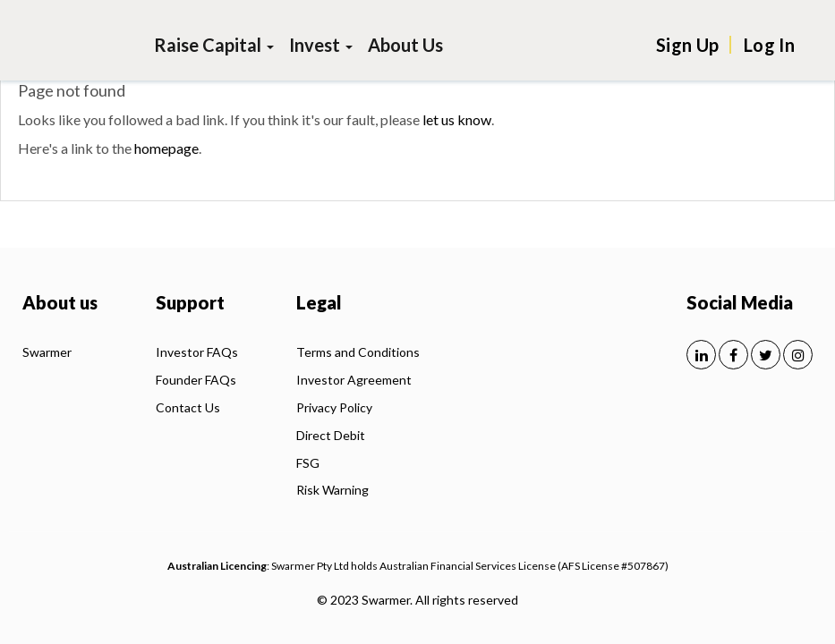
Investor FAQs (197, 352)
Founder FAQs (196, 380)
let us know (457, 119)
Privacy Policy (334, 407)
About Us (405, 45)
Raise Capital (214, 45)
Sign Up (687, 45)
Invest (321, 45)
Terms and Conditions (358, 352)
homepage (166, 148)
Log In (769, 45)
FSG (308, 463)
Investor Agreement (354, 380)
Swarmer (47, 352)
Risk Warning (332, 490)
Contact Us (188, 407)
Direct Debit (331, 435)
